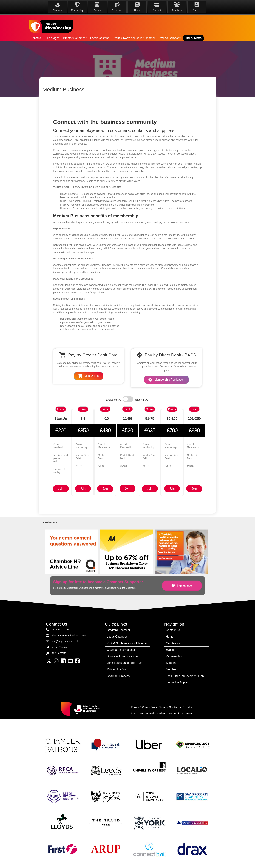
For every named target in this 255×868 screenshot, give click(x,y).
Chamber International (121, 650)
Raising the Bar (116, 669)
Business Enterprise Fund (123, 656)
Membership (174, 643)
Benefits (36, 38)
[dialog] (248, 861)
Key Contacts (59, 653)
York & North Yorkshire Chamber (135, 38)
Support (171, 663)
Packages (53, 38)
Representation (176, 656)
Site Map (188, 707)
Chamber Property (118, 676)
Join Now (194, 38)
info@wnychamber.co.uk (65, 641)
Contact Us (173, 630)
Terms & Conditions (170, 707)
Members (172, 669)
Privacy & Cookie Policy (144, 707)
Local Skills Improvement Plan (185, 676)
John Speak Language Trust (124, 663)
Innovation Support (178, 683)
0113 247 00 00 (60, 629)
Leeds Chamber (100, 38)
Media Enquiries (60, 647)
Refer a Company (170, 38)
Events (170, 650)
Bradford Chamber (75, 38)
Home (170, 637)
